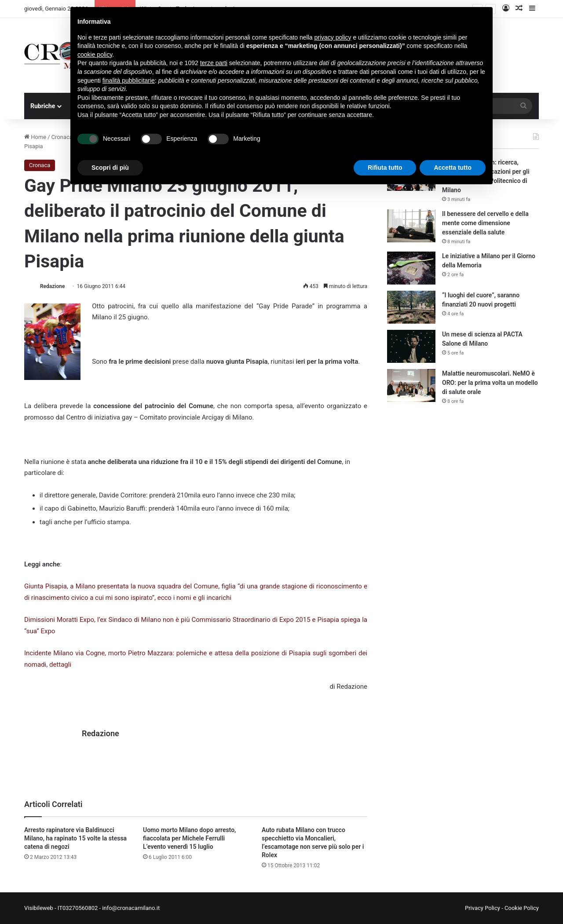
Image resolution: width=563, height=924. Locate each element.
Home (35, 137)
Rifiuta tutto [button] (385, 168)
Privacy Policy (483, 908)
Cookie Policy (522, 908)
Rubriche (43, 106)
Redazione (52, 286)
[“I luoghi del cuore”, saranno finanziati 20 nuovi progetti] (411, 307)
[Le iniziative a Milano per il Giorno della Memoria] (411, 268)
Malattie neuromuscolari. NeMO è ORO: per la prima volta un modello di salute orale (490, 383)
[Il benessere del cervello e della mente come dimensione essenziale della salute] (411, 226)
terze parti (214, 63)
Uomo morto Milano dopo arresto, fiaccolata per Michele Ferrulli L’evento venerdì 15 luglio (189, 838)
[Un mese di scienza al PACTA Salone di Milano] (411, 346)
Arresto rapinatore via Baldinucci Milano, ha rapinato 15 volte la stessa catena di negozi (75, 838)
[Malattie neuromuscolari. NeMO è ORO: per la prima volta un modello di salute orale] (411, 385)
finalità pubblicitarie (129, 80)
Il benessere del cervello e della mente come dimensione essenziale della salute (485, 223)
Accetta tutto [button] (453, 168)
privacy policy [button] (333, 37)
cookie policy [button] (95, 55)
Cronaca (62, 137)
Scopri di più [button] (110, 168)
